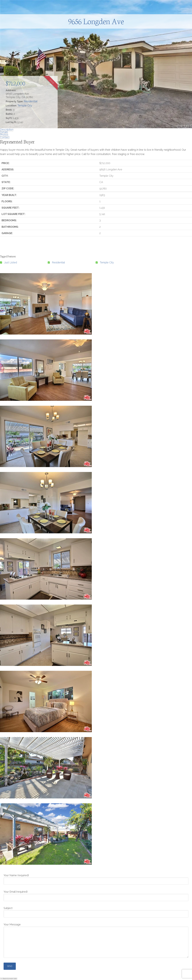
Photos (4, 135)
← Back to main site (9, 979)
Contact (5, 137)
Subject (96, 911)
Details (4, 132)
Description (7, 129)
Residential (31, 101)
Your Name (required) (96, 878)
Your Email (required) (96, 895)
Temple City (25, 105)
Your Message (96, 927)
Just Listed (11, 262)
